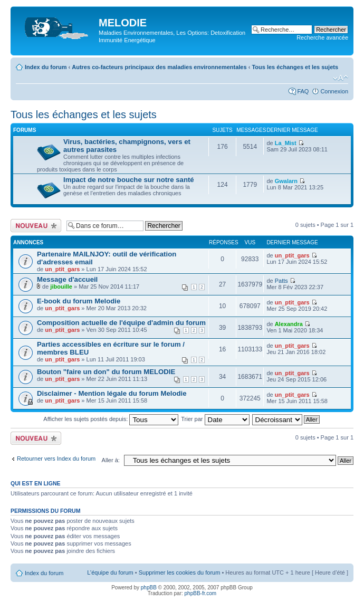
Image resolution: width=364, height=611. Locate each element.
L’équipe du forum (110, 572)
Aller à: (111, 460)
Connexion (334, 91)
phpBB (149, 588)
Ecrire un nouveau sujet (36, 226)
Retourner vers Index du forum (56, 459)
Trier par (215, 419)
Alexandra (289, 324)
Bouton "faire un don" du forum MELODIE (106, 372)
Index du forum (46, 67)
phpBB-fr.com (201, 593)
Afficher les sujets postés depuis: (111, 419)
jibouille (61, 287)
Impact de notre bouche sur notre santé (129, 180)
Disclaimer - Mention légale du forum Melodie (112, 393)
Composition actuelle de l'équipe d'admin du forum (121, 323)
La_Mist (286, 143)
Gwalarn (286, 181)
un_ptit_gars (62, 269)
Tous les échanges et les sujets (295, 67)
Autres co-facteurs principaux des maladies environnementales (159, 67)
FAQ (303, 91)
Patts (281, 281)
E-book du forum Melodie (79, 301)
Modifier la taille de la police (341, 78)
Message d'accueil (67, 279)
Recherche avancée (322, 37)
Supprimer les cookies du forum (180, 572)
